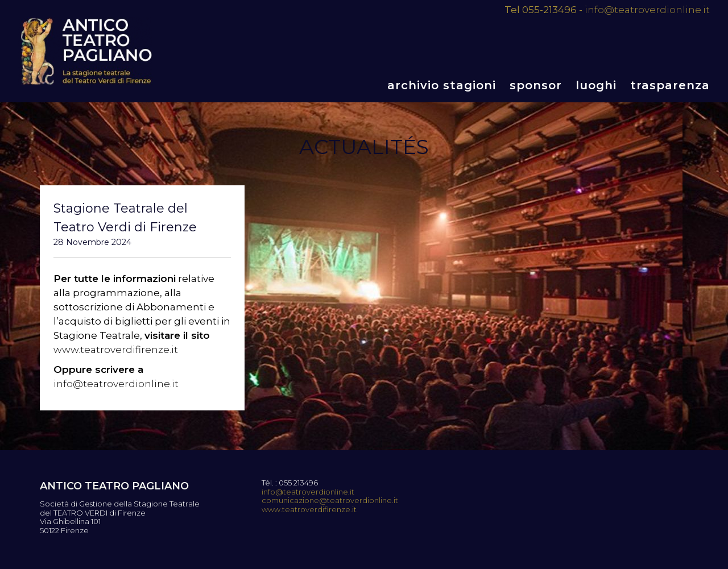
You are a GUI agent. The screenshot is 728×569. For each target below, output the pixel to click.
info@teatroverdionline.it (647, 10)
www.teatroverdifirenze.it (116, 350)
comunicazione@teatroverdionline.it (330, 501)
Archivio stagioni (442, 85)
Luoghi (596, 85)
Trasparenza (670, 85)
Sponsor (536, 85)
